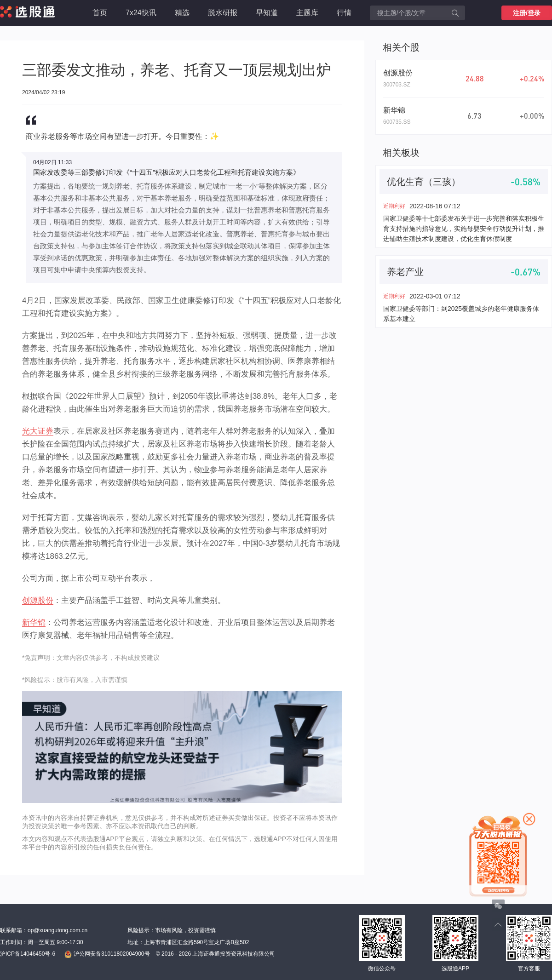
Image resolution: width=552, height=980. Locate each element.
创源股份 (38, 600)
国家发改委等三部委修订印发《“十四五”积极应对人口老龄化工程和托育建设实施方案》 (167, 172)
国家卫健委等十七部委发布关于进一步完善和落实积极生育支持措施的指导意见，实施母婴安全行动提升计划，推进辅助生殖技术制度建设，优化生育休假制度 (464, 229)
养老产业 (405, 272)
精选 (182, 13)
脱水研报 (223, 13)
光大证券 (38, 431)
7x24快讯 (141, 13)
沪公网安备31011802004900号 (107, 954)
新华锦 (34, 622)
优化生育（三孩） (424, 182)
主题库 (307, 13)
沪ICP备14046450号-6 (28, 954)
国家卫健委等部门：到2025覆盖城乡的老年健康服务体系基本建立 (461, 314)
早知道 (267, 13)
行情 (344, 13)
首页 (100, 13)
